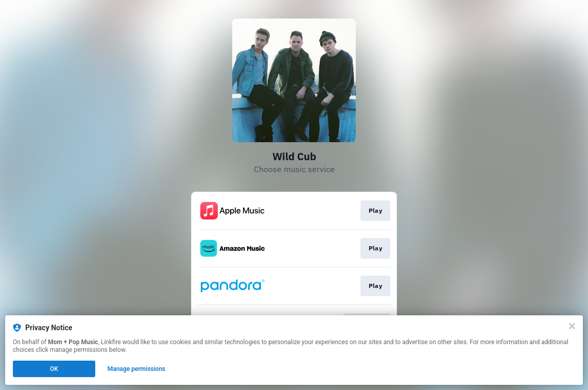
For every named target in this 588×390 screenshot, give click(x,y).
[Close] (572, 326)
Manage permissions (137, 369)
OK (54, 369)
